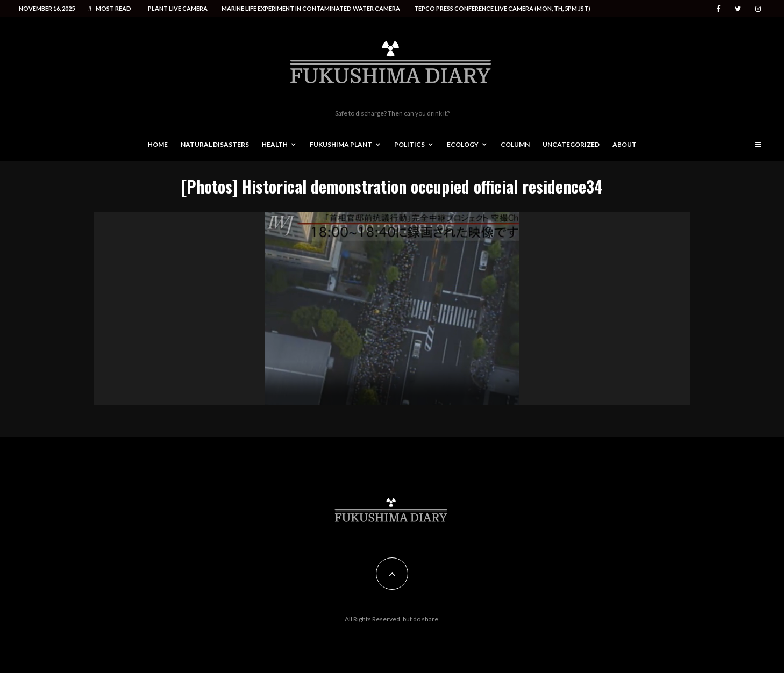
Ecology (463, 144)
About (625, 144)
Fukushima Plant (341, 144)
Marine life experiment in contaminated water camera (311, 8)
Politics (409, 144)
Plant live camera (178, 8)
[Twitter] (738, 9)
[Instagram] (758, 9)
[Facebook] (718, 9)
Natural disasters (215, 144)
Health (275, 144)
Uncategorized (571, 144)
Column (515, 144)
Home (158, 144)
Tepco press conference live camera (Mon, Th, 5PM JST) (502, 8)
